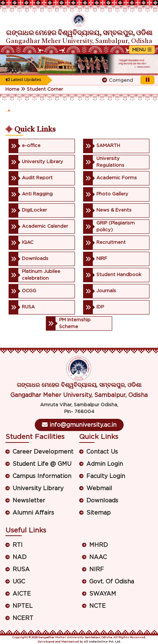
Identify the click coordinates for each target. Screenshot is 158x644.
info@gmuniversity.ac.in (79, 425)
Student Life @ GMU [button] (42, 464)
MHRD (99, 545)
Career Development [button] (43, 452)
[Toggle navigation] (142, 50)
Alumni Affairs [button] (33, 513)
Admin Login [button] (105, 464)
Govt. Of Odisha (112, 582)
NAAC (98, 557)
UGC (19, 582)
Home (12, 89)
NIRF (97, 569)
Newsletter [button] (29, 501)
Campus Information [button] (42, 476)
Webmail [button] (99, 488)
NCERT (23, 618)
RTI (18, 545)
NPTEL (23, 606)
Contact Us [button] (102, 452)
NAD (20, 557)
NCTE (97, 606)
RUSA (21, 569)
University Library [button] (38, 488)
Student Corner (45, 89)
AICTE (22, 594)
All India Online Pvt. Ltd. (102, 642)
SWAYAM (103, 594)
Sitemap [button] (99, 513)
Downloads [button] (102, 501)
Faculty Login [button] (106, 476)
